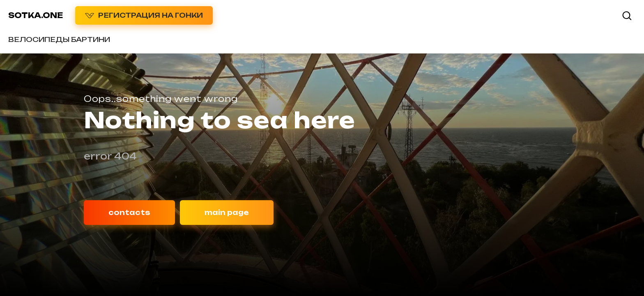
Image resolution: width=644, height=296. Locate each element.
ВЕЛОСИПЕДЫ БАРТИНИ (59, 39)
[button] (627, 15)
